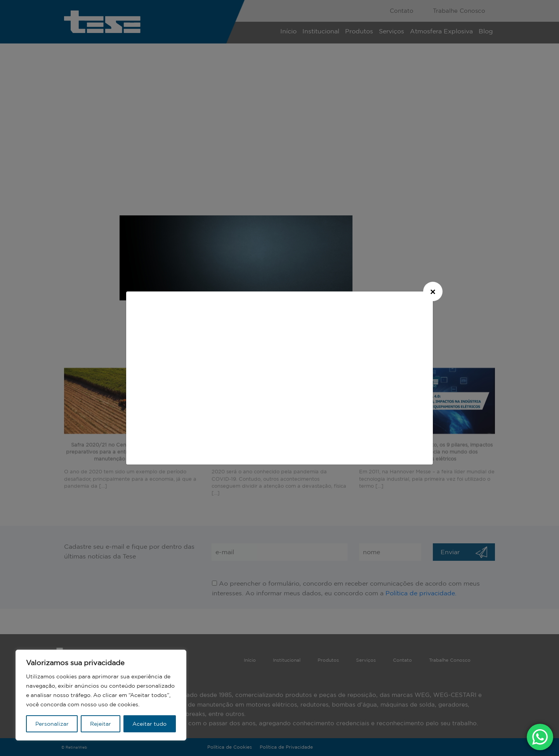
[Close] (433, 291)
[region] (101, 695)
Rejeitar (101, 724)
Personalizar (52, 724)
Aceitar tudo (149, 724)
